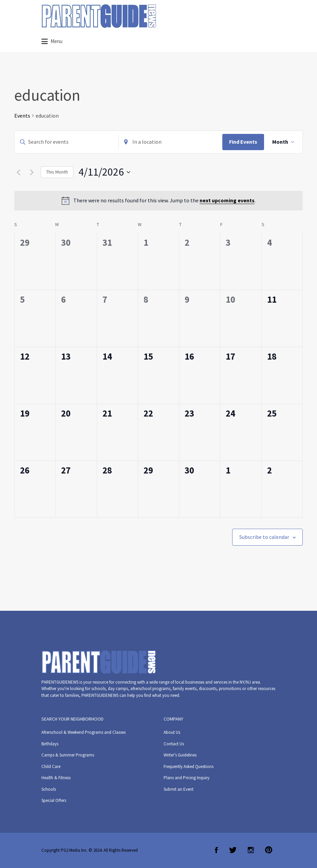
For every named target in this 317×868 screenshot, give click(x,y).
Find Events (243, 142)
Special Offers (54, 800)
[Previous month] (18, 172)
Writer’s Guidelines (180, 755)
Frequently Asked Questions (189, 766)
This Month (57, 172)
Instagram (251, 850)
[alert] (158, 201)
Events (22, 116)
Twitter (233, 850)
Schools (49, 789)
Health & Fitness (56, 778)
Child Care (51, 766)
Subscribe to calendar (264, 537)
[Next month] (32, 172)
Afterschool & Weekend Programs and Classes (83, 732)
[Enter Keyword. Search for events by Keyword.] (67, 142)
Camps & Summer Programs (68, 755)
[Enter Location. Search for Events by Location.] (171, 142)
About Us (172, 732)
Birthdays (50, 744)
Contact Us (174, 744)
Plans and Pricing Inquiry (187, 778)
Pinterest (269, 850)
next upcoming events (227, 200)
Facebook (216, 850)
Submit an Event (179, 789)
